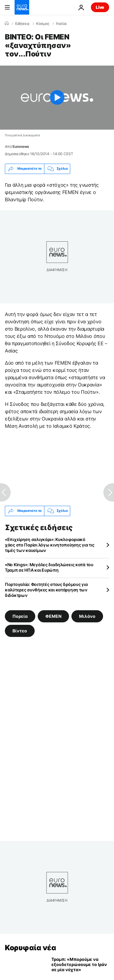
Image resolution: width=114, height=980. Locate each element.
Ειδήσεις (22, 24)
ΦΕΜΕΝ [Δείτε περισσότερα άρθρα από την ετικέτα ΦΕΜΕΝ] (53, 616)
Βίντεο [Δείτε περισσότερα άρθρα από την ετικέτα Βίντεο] (20, 630)
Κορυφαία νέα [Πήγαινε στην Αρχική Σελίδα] (30, 948)
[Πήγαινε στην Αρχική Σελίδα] (22, 7)
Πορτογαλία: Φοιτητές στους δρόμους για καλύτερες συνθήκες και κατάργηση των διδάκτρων (46, 590)
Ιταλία (61, 24)
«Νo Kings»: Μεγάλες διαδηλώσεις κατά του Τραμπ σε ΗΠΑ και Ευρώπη (49, 567)
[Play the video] (57, 98)
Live (100, 7)
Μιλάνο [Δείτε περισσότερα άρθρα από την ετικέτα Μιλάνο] (87, 616)
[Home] (7, 23)
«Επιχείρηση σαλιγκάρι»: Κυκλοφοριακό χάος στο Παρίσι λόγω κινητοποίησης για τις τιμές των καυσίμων (50, 545)
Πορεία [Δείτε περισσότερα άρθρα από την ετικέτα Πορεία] (20, 616)
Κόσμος (43, 24)
